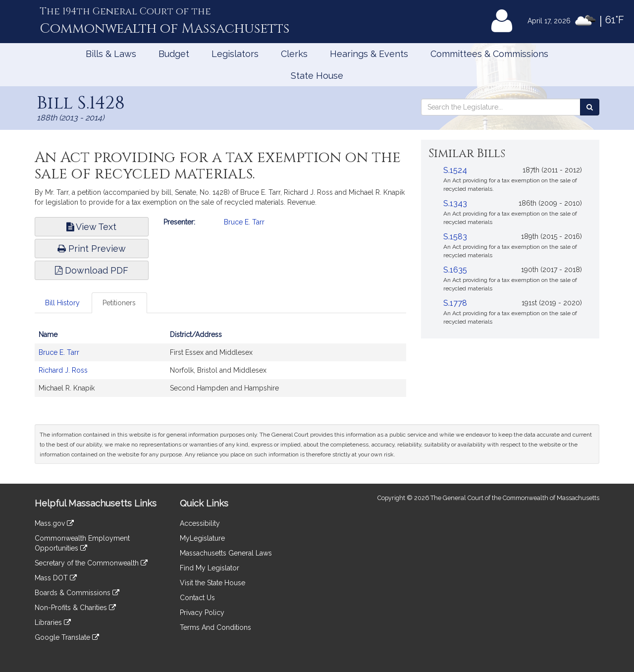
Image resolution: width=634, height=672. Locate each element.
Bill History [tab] (62, 303)
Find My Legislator (210, 568)
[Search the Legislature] (590, 107)
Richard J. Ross (63, 370)
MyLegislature (202, 538)
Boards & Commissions (77, 593)
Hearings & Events (369, 54)
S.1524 (455, 170)
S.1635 (455, 270)
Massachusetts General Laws (226, 553)
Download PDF (92, 270)
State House (317, 76)
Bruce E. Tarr (244, 222)
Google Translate (67, 637)
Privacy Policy (202, 613)
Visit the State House (212, 583)
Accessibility (200, 523)
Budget (174, 54)
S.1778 (455, 303)
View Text (91, 227)
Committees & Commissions (489, 54)
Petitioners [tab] (119, 303)
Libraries (53, 622)
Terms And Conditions (215, 627)
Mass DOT (56, 578)
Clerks (294, 54)
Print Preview (92, 249)
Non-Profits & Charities (75, 608)
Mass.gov (54, 523)
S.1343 (455, 203)
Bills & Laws (111, 54)
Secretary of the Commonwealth (91, 563)
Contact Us (197, 598)
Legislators (235, 54)
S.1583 (455, 237)
